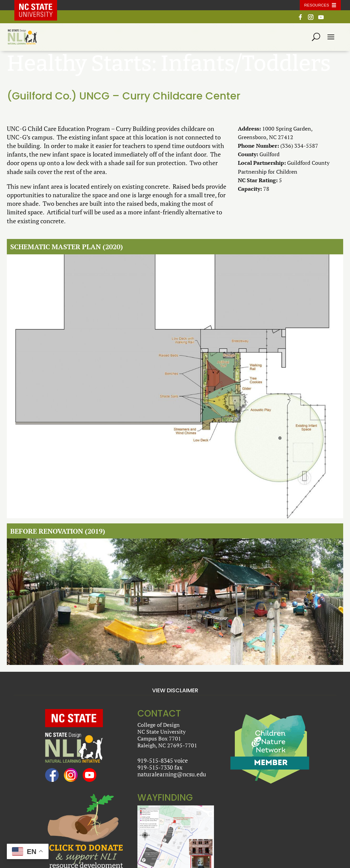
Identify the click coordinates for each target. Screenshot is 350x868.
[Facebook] (300, 19)
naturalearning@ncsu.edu (172, 774)
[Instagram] (311, 19)
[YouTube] (321, 19)
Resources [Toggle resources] (317, 5)
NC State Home (41, 5)
